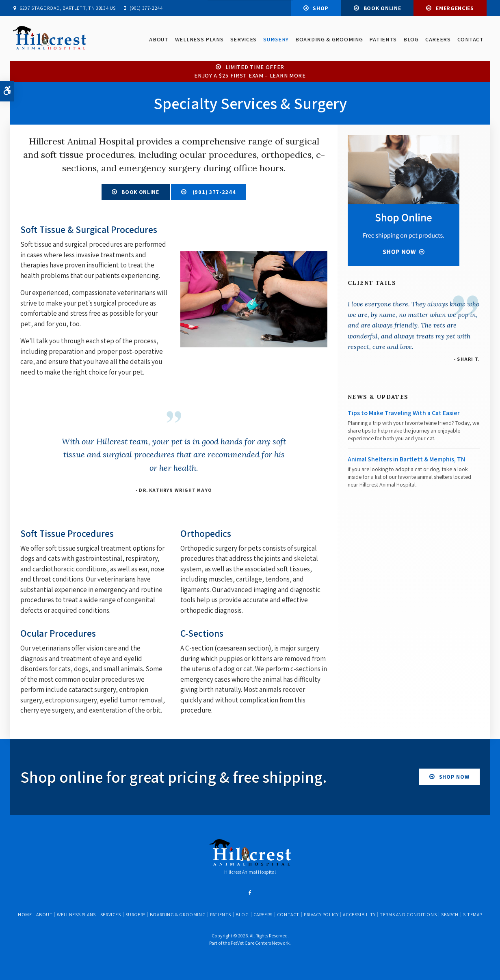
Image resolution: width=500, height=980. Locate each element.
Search (450, 914)
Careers (438, 40)
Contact (470, 40)
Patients (383, 40)
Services (243, 40)
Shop (321, 8)
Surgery (276, 40)
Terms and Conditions (408, 914)
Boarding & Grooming (329, 40)
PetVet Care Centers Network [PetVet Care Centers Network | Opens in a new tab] (260, 943)
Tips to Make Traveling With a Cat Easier (404, 413)
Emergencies (455, 8)
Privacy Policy (321, 914)
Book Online (382, 8)
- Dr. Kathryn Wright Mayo (174, 490)
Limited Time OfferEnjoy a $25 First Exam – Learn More (250, 71)
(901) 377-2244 (146, 8)
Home (25, 914)
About (159, 40)
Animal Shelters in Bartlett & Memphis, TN (406, 459)
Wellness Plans (199, 40)
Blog (411, 40)
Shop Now (454, 777)
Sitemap (473, 914)
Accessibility (359, 914)
